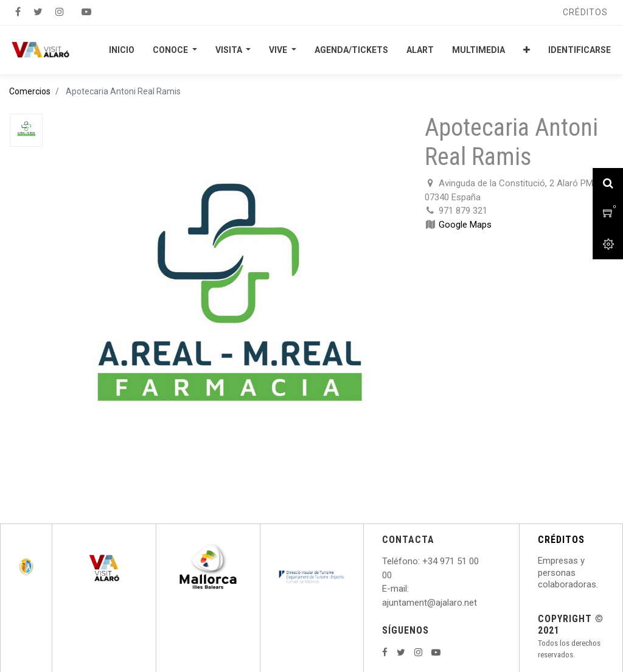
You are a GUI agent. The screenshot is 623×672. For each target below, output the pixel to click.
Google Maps (465, 225)
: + (423, 561)
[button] (527, 50)
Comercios (30, 91)
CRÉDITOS (561, 540)
